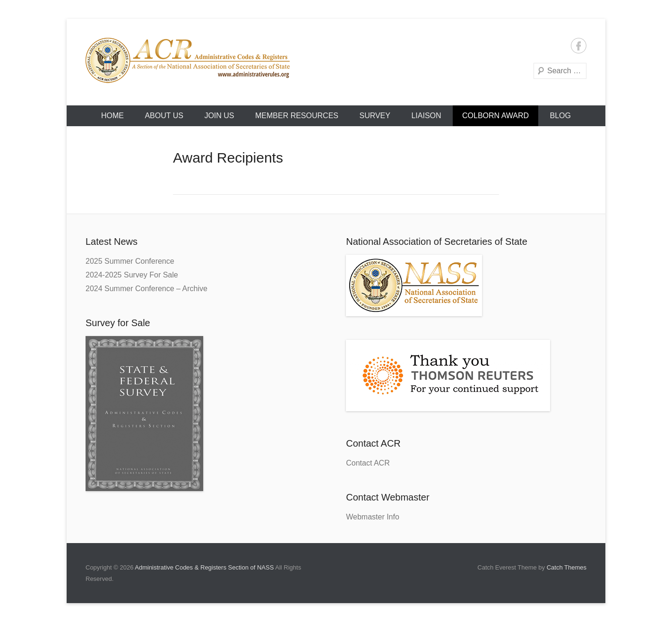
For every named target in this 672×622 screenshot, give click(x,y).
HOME (112, 116)
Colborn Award (495, 116)
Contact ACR (368, 463)
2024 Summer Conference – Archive (146, 289)
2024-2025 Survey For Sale (132, 275)
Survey (375, 116)
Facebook (579, 46)
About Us (164, 116)
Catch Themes (567, 567)
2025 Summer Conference (130, 261)
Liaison (426, 116)
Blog (560, 116)
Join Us (219, 116)
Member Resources (297, 116)
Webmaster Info (373, 517)
